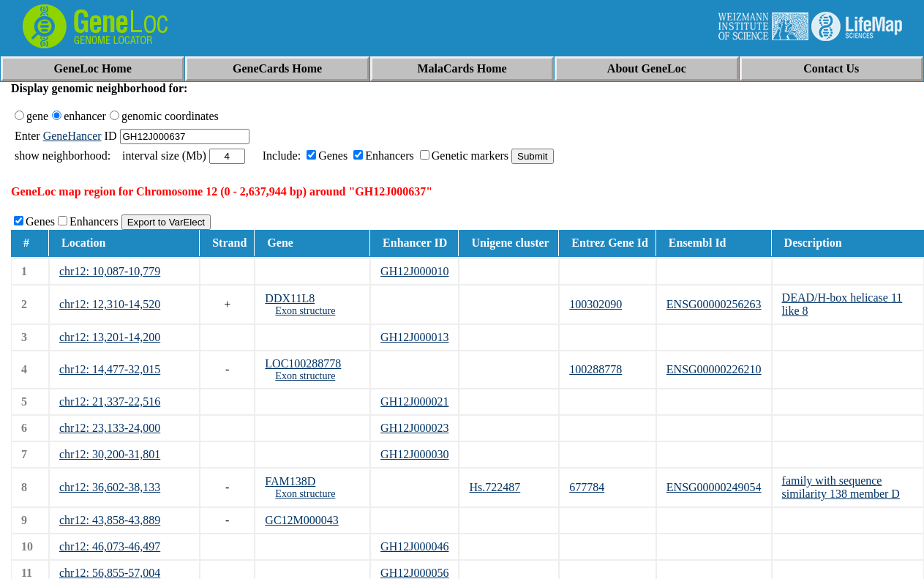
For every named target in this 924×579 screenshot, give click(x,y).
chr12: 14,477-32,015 (110, 369)
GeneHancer (72, 136)
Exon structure (305, 311)
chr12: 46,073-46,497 (110, 546)
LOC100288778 (303, 363)
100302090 (596, 304)
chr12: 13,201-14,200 (110, 337)
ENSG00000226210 (714, 369)
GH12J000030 (414, 454)
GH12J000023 (414, 428)
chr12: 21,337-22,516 (110, 401)
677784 (587, 487)
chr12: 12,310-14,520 (110, 304)
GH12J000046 (414, 546)
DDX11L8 (290, 298)
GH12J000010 (414, 271)
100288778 (596, 369)
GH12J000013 (414, 337)
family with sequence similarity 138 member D (841, 487)
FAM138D (290, 481)
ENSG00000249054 (714, 487)
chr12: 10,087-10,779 (110, 271)
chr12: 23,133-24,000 (110, 428)
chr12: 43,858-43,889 (110, 520)
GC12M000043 (301, 520)
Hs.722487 (495, 487)
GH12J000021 (414, 401)
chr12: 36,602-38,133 (110, 487)
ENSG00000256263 (714, 304)
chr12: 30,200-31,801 (110, 454)
